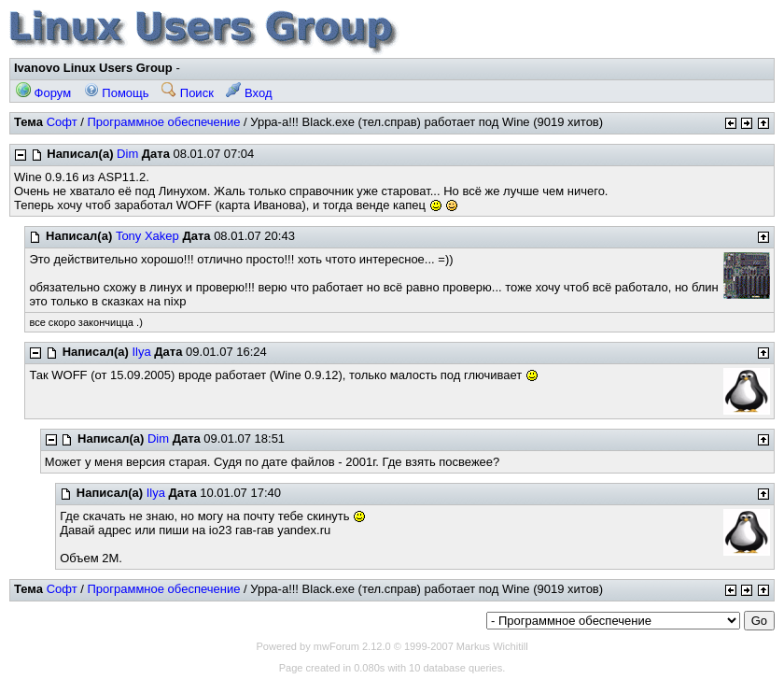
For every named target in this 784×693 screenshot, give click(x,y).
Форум (43, 93)
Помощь (117, 93)
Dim (127, 154)
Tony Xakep (147, 236)
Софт (62, 122)
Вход (249, 93)
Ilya (142, 352)
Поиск (188, 93)
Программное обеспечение (163, 122)
